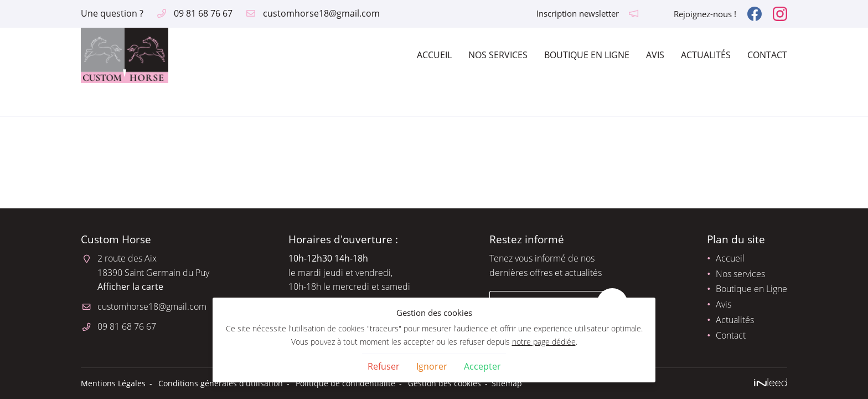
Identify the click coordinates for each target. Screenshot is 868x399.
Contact (767, 55)
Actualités (706, 55)
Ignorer (432, 366)
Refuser (384, 366)
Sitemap (507, 383)
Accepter (482, 366)
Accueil (434, 55)
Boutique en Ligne (587, 55)
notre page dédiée (544, 342)
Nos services (498, 55)
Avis (655, 55)
